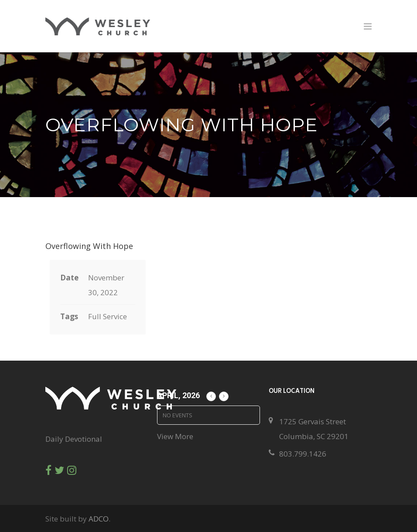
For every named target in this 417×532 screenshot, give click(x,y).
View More (175, 436)
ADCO (99, 519)
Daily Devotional (74, 439)
